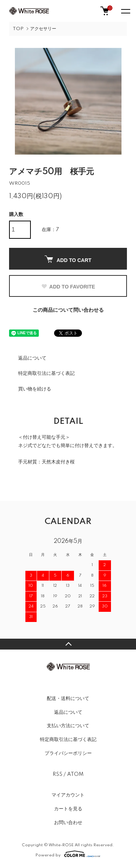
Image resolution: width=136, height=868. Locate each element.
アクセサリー (43, 29)
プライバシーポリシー (68, 753)
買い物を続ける (35, 389)
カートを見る (68, 809)
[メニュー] (125, 11)
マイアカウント (68, 795)
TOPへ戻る (68, 644)
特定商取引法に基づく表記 (46, 373)
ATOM (75, 774)
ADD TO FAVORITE (68, 287)
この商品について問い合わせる (68, 310)
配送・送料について (68, 699)
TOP (18, 29)
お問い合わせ (68, 823)
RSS (57, 774)
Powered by (68, 854)
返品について (32, 358)
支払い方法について (68, 726)
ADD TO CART (68, 259)
